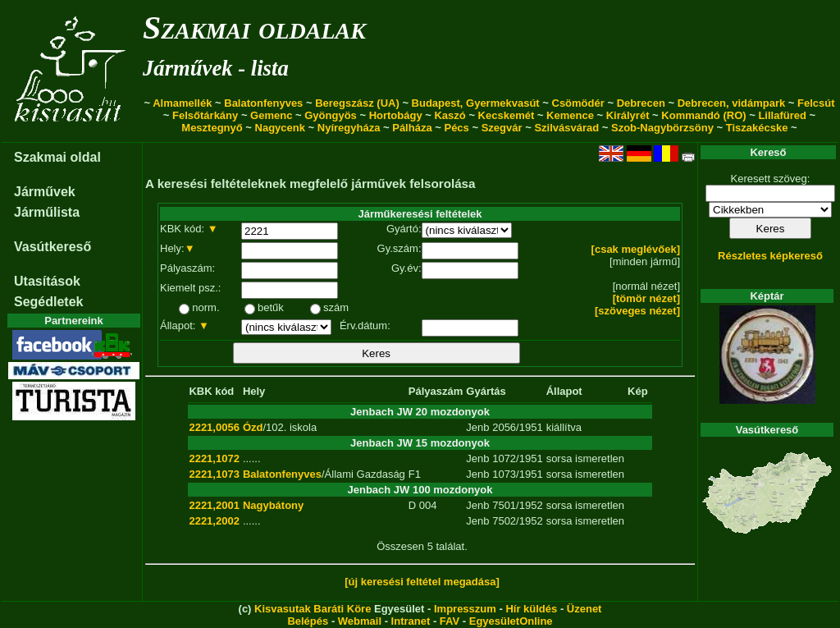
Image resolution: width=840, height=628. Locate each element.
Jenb (477, 427)
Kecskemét (507, 115)
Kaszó (450, 115)
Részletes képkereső (770, 256)
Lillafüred (782, 115)
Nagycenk (280, 128)
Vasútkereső (52, 247)
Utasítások (47, 281)
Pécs (456, 128)
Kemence (570, 115)
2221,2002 (214, 521)
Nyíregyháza (349, 128)
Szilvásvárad (566, 128)
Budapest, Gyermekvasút (476, 103)
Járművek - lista (216, 68)
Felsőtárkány (205, 115)
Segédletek (48, 302)
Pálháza (412, 128)
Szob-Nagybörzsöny (662, 128)
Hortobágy (396, 115)
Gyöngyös (331, 115)
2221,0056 (214, 427)
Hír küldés (531, 609)
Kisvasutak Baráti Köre (313, 609)
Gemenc (271, 115)
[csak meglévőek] (636, 249)
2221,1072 (214, 458)
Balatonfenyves (263, 103)
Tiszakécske (757, 128)
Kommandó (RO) (703, 115)
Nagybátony (273, 505)
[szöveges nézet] (637, 311)
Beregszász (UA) (357, 103)
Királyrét (628, 115)
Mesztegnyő (212, 128)
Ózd (253, 427)
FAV (450, 621)
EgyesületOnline (511, 621)
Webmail (360, 621)
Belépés (308, 621)
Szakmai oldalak (254, 28)
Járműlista (47, 212)
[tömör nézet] (646, 298)
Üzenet (584, 609)
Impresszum (465, 609)
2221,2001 (214, 505)
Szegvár (502, 128)
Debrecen (641, 103)
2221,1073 (214, 474)
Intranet (411, 621)
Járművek (45, 192)
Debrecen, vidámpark (732, 103)
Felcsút (816, 103)
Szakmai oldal (57, 157)
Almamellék (182, 103)
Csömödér (578, 103)
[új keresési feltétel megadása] (422, 582)
